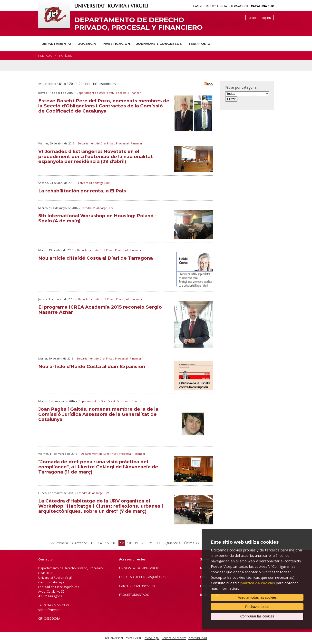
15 (107, 543)
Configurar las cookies (257, 616)
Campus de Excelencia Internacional (234, 6)
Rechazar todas (257, 607)
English (266, 18)
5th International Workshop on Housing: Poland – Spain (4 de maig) (98, 218)
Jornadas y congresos (159, 44)
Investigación (116, 44)
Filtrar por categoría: (241, 87)
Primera (61, 543)
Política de (174, 638)
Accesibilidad (198, 638)
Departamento (56, 44)
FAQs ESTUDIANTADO (134, 595)
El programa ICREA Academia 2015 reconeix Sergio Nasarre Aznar (100, 310)
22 (158, 543)
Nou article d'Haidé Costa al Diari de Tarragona (96, 258)
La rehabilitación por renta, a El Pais (82, 191)
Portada (45, 56)
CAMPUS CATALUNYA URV (137, 586)
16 (114, 543)
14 (100, 543)
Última (190, 543)
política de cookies (258, 583)
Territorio (199, 44)
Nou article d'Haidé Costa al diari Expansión (92, 366)
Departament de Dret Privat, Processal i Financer (109, 93)
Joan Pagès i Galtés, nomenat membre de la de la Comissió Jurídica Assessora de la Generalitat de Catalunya (98, 414)
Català (252, 18)
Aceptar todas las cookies (257, 597)
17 (122, 543)
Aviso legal (152, 638)
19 (136, 543)
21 (151, 543)
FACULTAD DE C (130, 577)
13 (92, 543)
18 (129, 543)
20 (144, 543)
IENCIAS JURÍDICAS (154, 577)
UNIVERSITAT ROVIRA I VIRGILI (139, 568)
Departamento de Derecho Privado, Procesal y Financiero (139, 24)
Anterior (80, 543)
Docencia (87, 44)
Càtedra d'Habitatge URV (94, 183)
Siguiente (171, 543)
